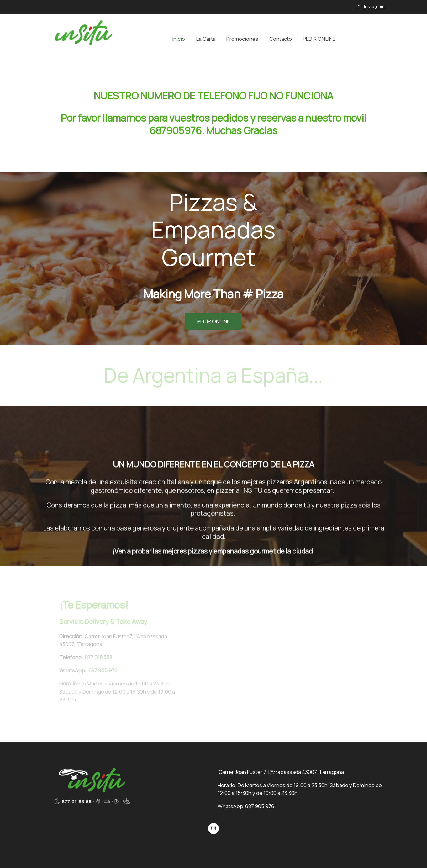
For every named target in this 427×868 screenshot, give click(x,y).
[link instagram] (213, 828)
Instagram (374, 6)
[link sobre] (124, 786)
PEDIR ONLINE (213, 321)
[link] (79, 39)
